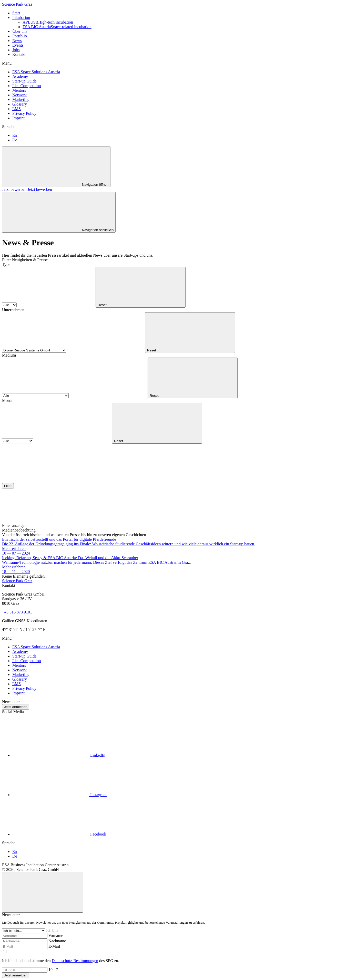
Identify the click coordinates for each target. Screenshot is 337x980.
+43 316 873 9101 (17, 612)
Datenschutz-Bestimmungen (75, 961)
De (15, 140)
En (15, 135)
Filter (8, 486)
